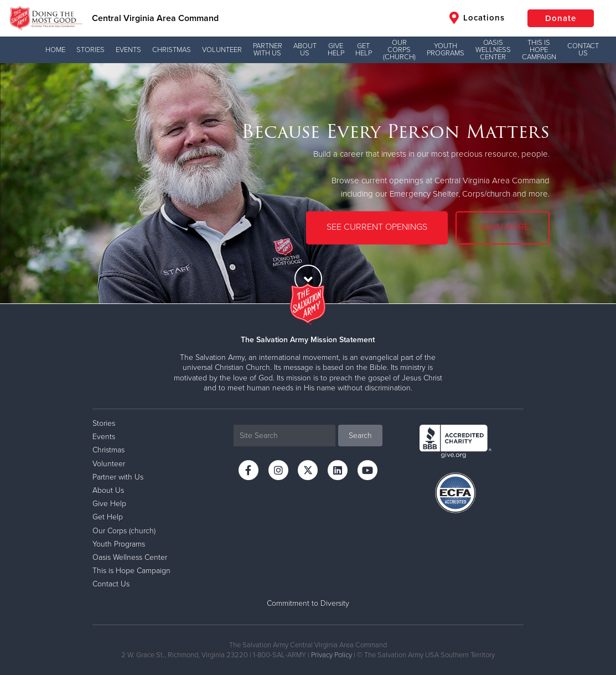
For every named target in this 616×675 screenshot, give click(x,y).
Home (55, 50)
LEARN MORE (503, 228)
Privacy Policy (332, 655)
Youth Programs (446, 50)
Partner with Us (268, 50)
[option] (308, 183)
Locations (477, 18)
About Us (305, 50)
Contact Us (583, 50)
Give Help (336, 50)
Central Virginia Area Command (155, 18)
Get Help (364, 50)
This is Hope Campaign (539, 50)
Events (128, 50)
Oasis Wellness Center (493, 50)
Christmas (172, 50)
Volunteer (222, 50)
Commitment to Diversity (308, 603)
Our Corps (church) (399, 50)
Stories (90, 50)
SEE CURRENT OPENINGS (377, 228)
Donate (561, 18)
